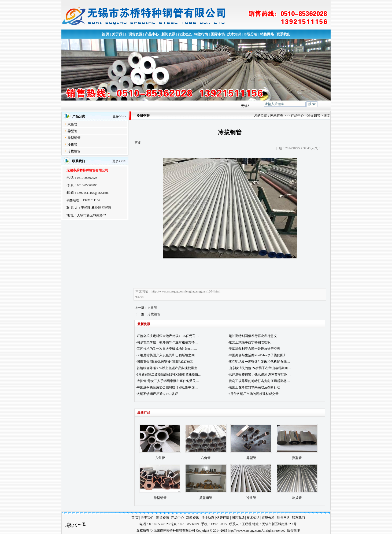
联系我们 (283, 34)
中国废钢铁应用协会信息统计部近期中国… (167, 387)
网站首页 (277, 116)
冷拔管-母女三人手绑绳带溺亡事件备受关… (168, 381)
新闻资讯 (168, 34)
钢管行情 (201, 34)
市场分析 (250, 34)
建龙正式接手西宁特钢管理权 (250, 342)
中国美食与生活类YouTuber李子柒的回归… (259, 355)
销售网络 (267, 34)
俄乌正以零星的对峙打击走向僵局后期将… (259, 381)
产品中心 (152, 34)
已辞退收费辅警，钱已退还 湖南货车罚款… (260, 374)
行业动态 (185, 34)
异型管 (72, 131)
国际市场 (218, 34)
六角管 (72, 124)
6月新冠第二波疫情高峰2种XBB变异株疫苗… (169, 374)
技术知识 (234, 34)
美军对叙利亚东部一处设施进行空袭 (254, 349)
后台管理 (293, 531)
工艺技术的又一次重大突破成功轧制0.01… (167, 349)
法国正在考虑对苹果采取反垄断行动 (254, 387)
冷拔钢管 (74, 151)
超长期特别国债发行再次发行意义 (253, 336)
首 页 (106, 34)
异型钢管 (74, 138)
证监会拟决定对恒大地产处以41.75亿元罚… (168, 336)
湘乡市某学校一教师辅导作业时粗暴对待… (167, 342)
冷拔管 (72, 144)
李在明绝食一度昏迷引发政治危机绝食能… (259, 362)
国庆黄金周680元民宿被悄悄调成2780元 (165, 362)
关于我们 (119, 34)
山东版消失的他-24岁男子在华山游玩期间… (260, 368)
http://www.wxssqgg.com (244, 531)
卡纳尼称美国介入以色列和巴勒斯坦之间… (167, 355)
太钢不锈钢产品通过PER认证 (157, 394)
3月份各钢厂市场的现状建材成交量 (254, 394)
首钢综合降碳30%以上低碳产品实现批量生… (169, 368)
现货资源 (135, 34)
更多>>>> (119, 116)
